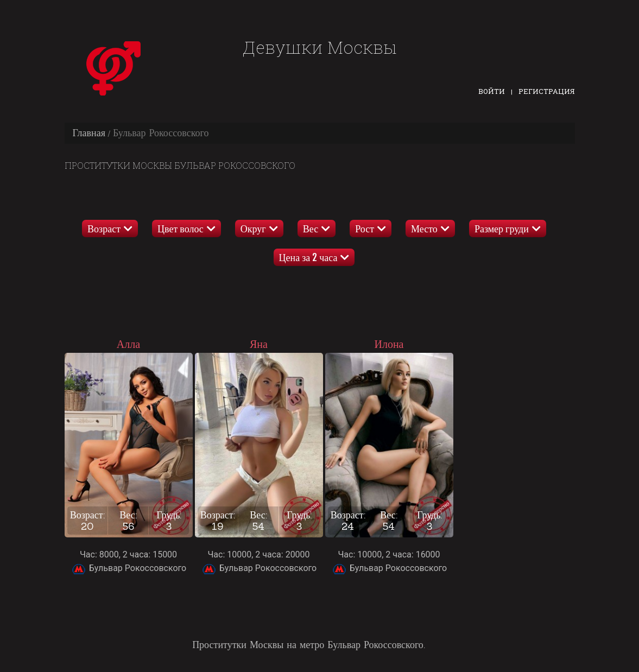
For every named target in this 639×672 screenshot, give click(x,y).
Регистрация (547, 91)
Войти (492, 91)
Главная (89, 133)
